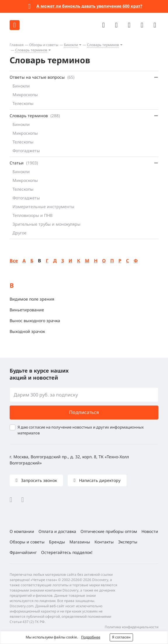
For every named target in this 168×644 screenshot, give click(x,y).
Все (14, 261)
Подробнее (91, 637)
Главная (17, 45)
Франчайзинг (23, 552)
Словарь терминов (103, 45)
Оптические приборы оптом (109, 531)
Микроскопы (25, 95)
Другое (20, 233)
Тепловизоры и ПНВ (33, 215)
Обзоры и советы (44, 45)
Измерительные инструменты (43, 207)
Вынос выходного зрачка (35, 321)
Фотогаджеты (26, 151)
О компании (22, 531)
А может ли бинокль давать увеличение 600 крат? (89, 6)
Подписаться (84, 412)
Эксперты (128, 542)
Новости (150, 531)
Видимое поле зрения (32, 299)
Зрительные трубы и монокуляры (47, 224)
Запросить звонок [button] (38, 480)
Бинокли (71, 45)
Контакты (104, 542)
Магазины (80, 542)
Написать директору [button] (99, 480)
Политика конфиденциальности (132, 627)
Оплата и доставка (57, 531)
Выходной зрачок (27, 331)
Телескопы (23, 103)
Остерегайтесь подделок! (67, 552)
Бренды (57, 542)
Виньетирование (27, 310)
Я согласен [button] (121, 637)
